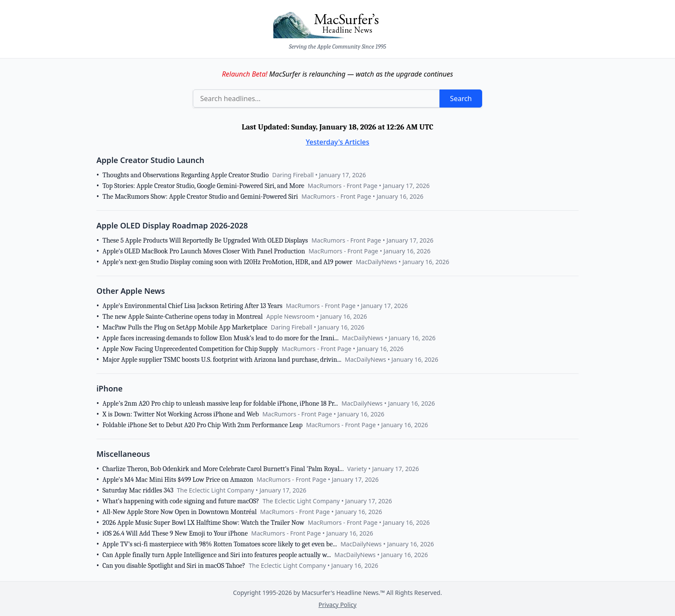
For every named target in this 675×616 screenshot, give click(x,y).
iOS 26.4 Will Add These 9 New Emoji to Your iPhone (175, 533)
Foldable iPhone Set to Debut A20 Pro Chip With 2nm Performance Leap (203, 425)
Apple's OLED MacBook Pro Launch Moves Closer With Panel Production (204, 251)
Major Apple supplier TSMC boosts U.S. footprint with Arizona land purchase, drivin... (222, 360)
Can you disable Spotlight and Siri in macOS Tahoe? (174, 566)
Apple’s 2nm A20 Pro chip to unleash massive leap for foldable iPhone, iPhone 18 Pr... (220, 403)
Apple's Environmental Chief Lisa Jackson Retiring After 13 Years (192, 306)
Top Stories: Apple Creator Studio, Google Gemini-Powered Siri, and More (203, 186)
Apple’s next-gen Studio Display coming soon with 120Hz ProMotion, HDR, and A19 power (227, 262)
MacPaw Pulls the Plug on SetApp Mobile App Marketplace (185, 327)
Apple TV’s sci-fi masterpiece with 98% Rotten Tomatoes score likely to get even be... (220, 544)
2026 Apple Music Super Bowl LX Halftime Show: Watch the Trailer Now (203, 523)
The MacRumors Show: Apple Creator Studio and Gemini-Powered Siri (200, 197)
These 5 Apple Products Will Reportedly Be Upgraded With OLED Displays (205, 240)
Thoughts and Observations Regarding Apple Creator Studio (186, 175)
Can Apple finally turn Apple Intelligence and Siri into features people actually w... (217, 555)
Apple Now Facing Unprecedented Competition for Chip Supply (190, 349)
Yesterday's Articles (337, 142)
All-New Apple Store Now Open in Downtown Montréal (180, 512)
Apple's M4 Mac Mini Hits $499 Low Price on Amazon (178, 480)
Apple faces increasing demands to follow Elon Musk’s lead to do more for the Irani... (221, 338)
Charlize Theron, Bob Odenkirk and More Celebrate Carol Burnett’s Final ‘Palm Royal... (223, 469)
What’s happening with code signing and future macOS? (181, 501)
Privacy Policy (337, 605)
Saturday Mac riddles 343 (138, 490)
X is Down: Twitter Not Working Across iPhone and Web (181, 414)
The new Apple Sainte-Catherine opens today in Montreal (183, 317)
